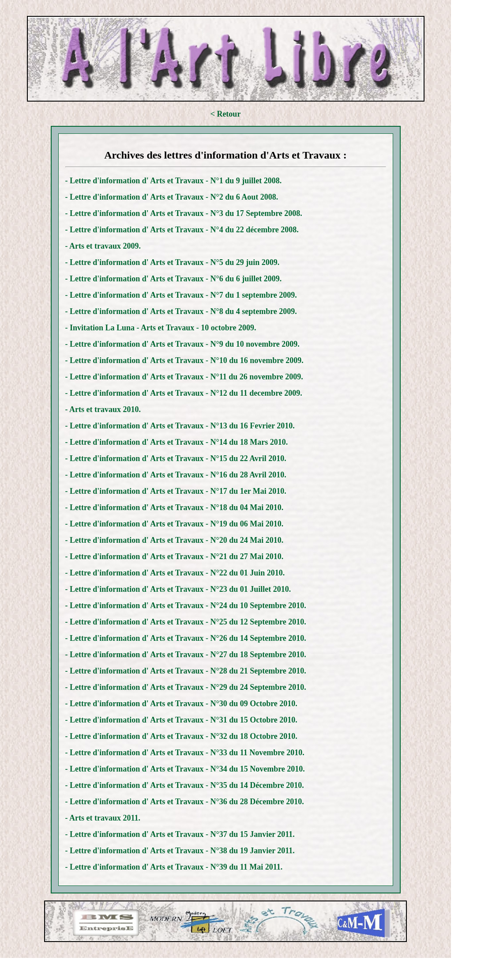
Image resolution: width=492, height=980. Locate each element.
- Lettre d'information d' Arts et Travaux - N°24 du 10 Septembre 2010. (186, 605)
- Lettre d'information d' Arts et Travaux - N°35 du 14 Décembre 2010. (185, 785)
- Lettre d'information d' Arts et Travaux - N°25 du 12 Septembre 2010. (186, 622)
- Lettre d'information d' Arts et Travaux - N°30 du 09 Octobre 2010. (181, 704)
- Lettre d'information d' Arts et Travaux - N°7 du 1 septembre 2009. (181, 295)
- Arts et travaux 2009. (103, 246)
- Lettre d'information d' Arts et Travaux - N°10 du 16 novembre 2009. (184, 360)
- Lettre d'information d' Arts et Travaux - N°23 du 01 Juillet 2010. (178, 589)
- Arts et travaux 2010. (103, 409)
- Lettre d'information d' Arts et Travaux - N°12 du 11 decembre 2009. (184, 393)
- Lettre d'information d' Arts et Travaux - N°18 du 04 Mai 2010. (175, 507)
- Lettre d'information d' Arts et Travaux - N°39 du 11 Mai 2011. (174, 867)
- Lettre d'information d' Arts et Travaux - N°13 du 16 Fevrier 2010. (180, 426)
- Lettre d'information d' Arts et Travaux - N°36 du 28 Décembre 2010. (185, 802)
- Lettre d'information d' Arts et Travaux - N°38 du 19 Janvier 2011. (180, 851)
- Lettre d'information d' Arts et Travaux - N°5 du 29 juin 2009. (173, 262)
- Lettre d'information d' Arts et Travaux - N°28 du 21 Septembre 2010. (186, 671)
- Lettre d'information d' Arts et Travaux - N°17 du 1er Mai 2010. (176, 491)
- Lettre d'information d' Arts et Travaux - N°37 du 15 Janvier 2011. (180, 834)
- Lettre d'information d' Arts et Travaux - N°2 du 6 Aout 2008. (172, 197)
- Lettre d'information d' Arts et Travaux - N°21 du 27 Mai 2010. (175, 556)
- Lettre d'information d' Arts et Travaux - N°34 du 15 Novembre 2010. (185, 769)
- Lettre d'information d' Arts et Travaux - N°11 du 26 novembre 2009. (184, 377)
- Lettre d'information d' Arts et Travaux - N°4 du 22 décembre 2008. (182, 230)
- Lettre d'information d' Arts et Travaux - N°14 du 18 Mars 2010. (177, 442)
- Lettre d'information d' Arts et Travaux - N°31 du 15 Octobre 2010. (181, 720)
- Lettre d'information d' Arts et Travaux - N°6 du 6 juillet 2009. (174, 279)
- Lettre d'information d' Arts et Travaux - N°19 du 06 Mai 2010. (175, 524)
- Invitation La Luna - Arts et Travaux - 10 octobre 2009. (161, 328)
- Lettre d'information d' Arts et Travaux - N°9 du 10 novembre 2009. (182, 344)
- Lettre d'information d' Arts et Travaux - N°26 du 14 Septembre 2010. (186, 638)
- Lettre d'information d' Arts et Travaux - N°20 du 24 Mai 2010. (175, 540)
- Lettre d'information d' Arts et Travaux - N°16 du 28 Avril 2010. (176, 475)
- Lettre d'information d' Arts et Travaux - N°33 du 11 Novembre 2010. (185, 753)
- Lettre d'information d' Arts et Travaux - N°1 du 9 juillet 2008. (174, 181)
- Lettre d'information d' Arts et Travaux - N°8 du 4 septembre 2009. (181, 311)
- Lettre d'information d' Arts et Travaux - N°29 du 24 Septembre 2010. (186, 687)
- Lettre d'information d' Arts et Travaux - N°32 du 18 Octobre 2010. (181, 736)
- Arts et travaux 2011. (103, 818)
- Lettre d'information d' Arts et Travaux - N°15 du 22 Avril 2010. (176, 458)
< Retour (226, 114)
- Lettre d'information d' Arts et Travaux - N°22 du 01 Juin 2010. (175, 573)
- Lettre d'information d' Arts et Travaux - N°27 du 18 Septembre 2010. (186, 655)
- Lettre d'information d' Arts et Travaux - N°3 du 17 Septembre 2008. (184, 213)
